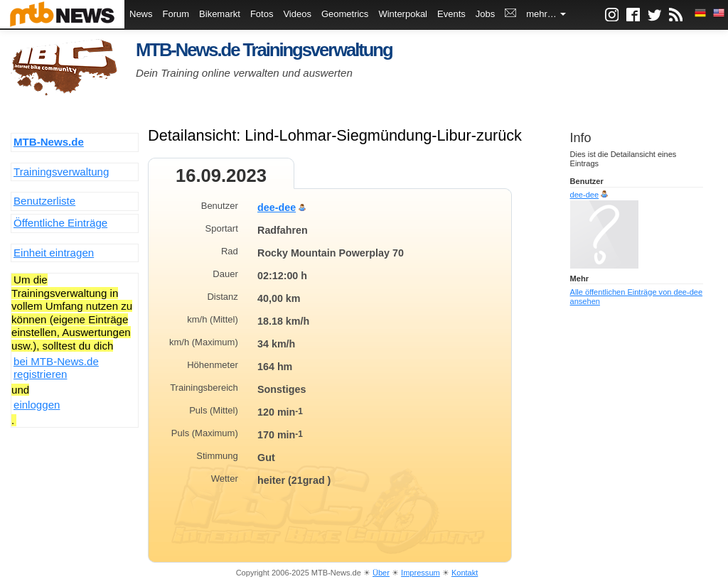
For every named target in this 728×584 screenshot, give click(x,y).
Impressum (421, 573)
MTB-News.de (49, 142)
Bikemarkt (220, 14)
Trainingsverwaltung (61, 172)
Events (451, 14)
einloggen (37, 405)
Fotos (262, 14)
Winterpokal (403, 14)
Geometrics (345, 14)
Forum (176, 14)
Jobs (485, 14)
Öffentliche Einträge (60, 223)
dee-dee (277, 207)
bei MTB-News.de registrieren (56, 368)
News (141, 14)
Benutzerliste (44, 201)
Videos (297, 14)
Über (381, 573)
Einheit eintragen (54, 253)
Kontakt (465, 573)
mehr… (546, 14)
